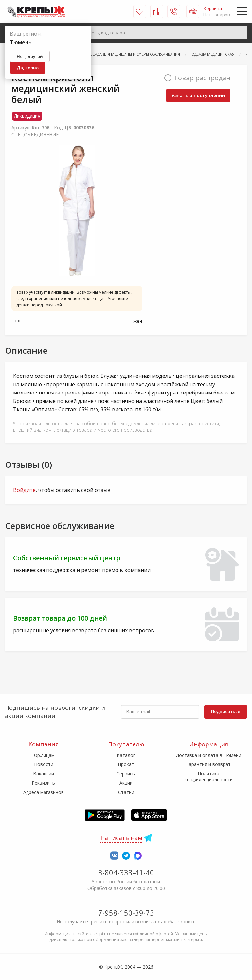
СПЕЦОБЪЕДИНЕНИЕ (35, 135)
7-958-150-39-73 (126, 913)
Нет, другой (30, 56)
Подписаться (226, 711)
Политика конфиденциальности (209, 776)
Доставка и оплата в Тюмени (208, 755)
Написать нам (121, 838)
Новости (44, 764)
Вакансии (44, 773)
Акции (126, 783)
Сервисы (126, 773)
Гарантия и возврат (208, 764)
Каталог (126, 755)
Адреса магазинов (44, 792)
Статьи (126, 792)
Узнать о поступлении (198, 95)
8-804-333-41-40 (126, 872)
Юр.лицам (44, 755)
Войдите (24, 490)
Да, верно (28, 68)
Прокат (126, 764)
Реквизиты (44, 783)
